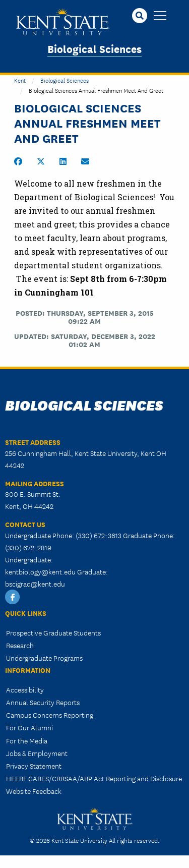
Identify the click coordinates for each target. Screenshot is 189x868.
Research (20, 645)
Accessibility (25, 689)
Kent (20, 80)
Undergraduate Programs (44, 658)
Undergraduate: (29, 559)
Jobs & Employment (37, 753)
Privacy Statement (34, 766)
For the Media (27, 740)
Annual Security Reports (43, 702)
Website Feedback (34, 791)
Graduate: (92, 571)
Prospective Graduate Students (53, 632)
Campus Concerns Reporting (50, 715)
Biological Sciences (94, 48)
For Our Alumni (29, 727)
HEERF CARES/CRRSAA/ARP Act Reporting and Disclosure (94, 778)
